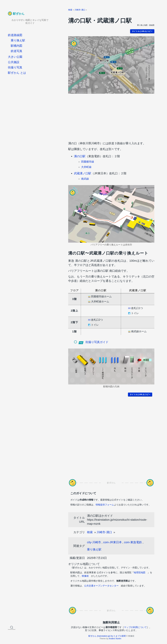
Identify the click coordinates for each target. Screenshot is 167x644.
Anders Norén (115, 639)
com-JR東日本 (113, 542)
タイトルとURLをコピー (142, 31)
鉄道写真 (17, 51)
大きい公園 (15, 57)
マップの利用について (135, 627)
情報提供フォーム (105, 505)
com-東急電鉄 (133, 542)
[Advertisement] (111, 117)
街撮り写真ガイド (97, 342)
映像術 (85, 576)
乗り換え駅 (18, 40)
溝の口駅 (80, 156)
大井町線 (86, 167)
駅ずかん (19, 14)
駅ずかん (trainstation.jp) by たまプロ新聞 (107, 636)
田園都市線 (88, 162)
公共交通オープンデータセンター (101, 586)
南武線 (85, 179)
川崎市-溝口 (80, 10)
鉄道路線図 (15, 35)
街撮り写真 (15, 67)
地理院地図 (140, 573)
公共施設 (14, 62)
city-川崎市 (94, 542)
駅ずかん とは (17, 73)
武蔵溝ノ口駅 (83, 173)
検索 (70, 10)
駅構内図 (17, 46)
